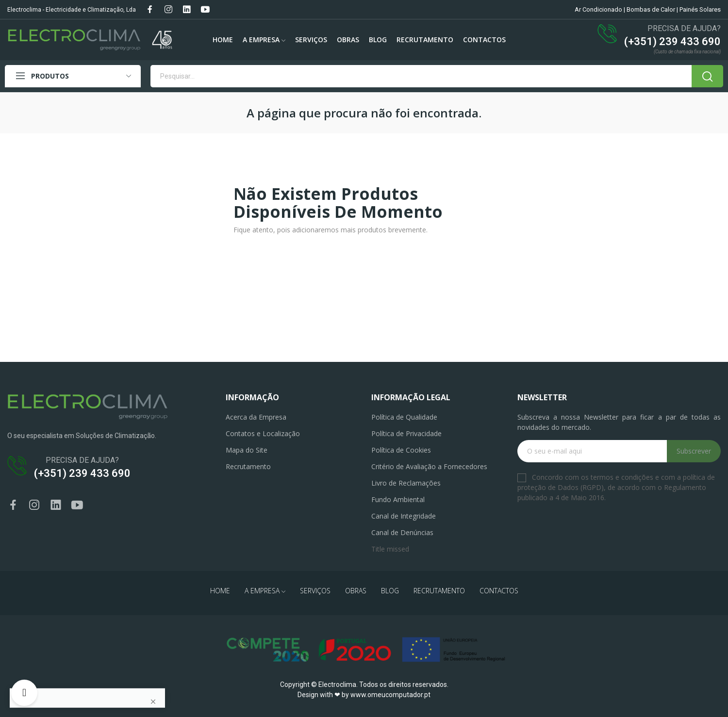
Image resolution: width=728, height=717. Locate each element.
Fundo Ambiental (398, 499)
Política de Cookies (401, 450)
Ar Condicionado (598, 9)
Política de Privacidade (406, 433)
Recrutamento (248, 466)
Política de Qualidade (404, 417)
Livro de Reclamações (406, 483)
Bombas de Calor (651, 9)
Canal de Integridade (404, 516)
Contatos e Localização (263, 433)
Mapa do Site (247, 450)
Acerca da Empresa (256, 417)
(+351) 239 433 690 (672, 41)
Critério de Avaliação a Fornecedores (429, 466)
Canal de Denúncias (402, 532)
